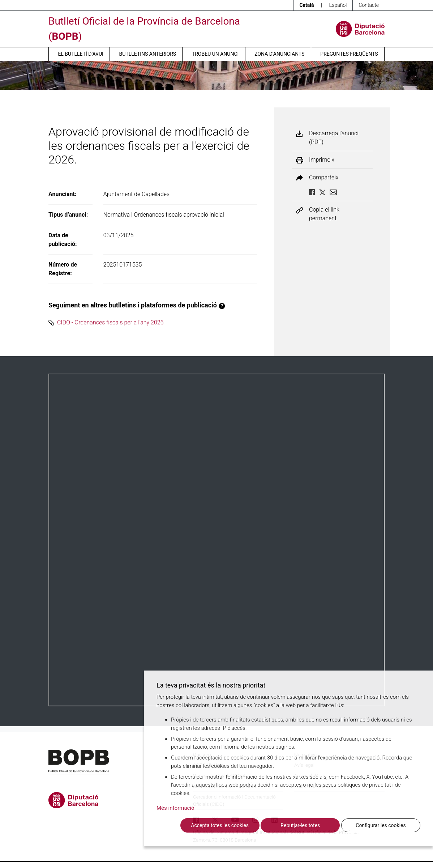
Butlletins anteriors (148, 54)
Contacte (369, 5)
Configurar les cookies (381, 825)
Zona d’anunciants (279, 54)
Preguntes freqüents (349, 54)
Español (338, 5)
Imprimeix (322, 160)
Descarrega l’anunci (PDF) (334, 138)
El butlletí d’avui (80, 54)
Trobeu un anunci (215, 54)
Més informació (175, 808)
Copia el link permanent (324, 214)
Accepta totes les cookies (220, 825)
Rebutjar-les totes (300, 825)
